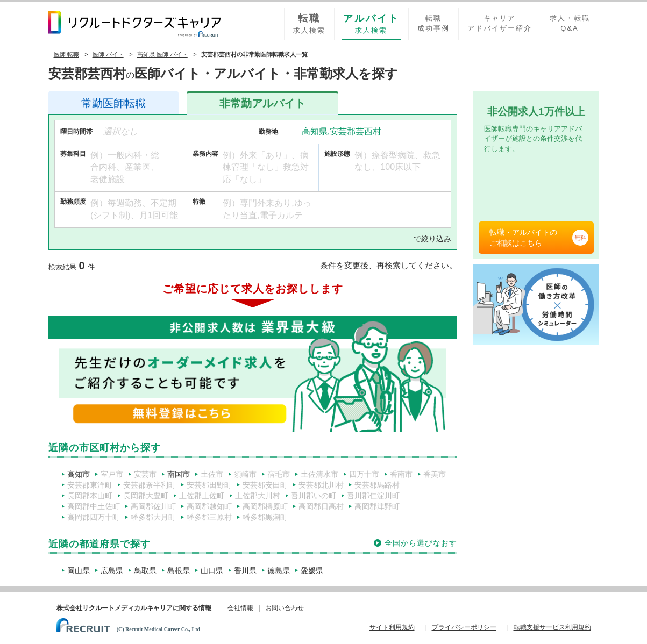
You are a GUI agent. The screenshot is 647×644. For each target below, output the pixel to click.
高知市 (79, 474)
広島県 (112, 570)
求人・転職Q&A (570, 23)
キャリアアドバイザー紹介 (500, 23)
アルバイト (262, 103)
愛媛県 (312, 570)
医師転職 (113, 103)
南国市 (179, 474)
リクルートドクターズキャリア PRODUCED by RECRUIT (134, 24)
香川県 (245, 570)
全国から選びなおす (421, 543)
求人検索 (309, 23)
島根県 (179, 570)
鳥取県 (145, 570)
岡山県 (79, 570)
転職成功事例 (433, 23)
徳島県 (279, 570)
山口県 (212, 570)
